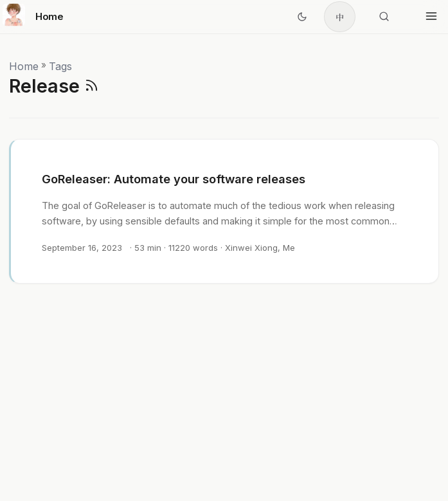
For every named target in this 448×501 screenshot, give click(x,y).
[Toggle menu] (431, 17)
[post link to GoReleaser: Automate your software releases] (225, 211)
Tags (60, 66)
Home (33, 14)
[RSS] (92, 86)
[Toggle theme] (302, 17)
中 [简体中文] (340, 17)
